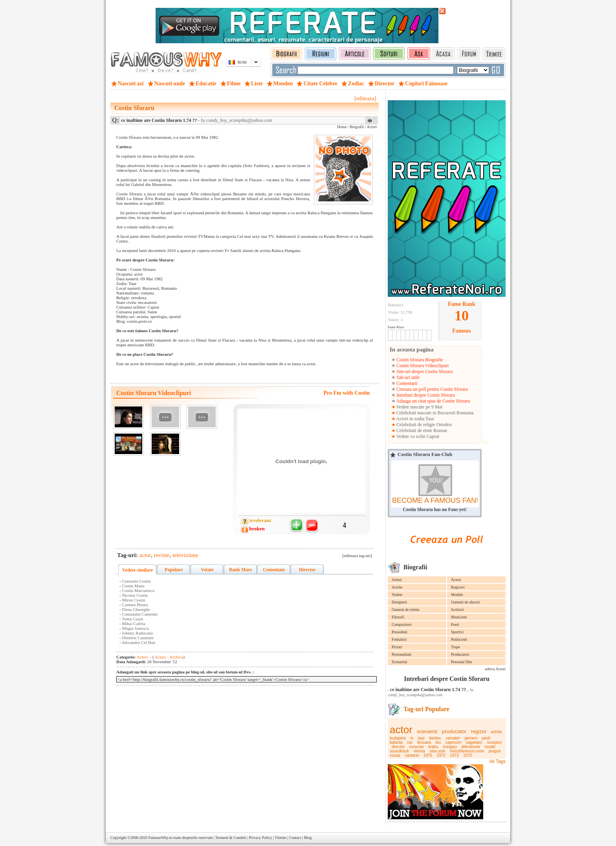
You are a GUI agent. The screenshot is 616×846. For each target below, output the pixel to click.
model (490, 747)
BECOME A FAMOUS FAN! (435, 500)
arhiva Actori (495, 669)
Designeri (399, 602)
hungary (450, 747)
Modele (457, 595)
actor (401, 730)
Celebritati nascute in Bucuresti (426, 413)
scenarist (427, 731)
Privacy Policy (261, 838)
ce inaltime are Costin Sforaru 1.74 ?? (428, 690)
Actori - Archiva (169, 657)
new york (437, 751)
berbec (435, 738)
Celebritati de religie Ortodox (424, 425)
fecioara (424, 742)
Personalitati (401, 654)
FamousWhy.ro (160, 838)
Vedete (397, 595)
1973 (454, 755)
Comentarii (406, 383)
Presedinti (400, 632)
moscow (417, 747)
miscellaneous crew (467, 751)
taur (421, 738)
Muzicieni (459, 617)
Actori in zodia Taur (415, 419)
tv (412, 738)
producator (454, 731)
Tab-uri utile (407, 377)
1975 (428, 755)
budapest (398, 738)
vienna (419, 751)
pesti (486, 738)
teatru (433, 747)
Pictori (397, 647)
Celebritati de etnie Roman (421, 430)
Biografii (357, 127)
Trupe (456, 647)
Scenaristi (399, 662)
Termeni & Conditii (231, 838)
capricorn (454, 742)
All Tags (497, 761)
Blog (308, 838)
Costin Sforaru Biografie (419, 360)
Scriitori (457, 610)
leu (438, 742)
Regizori (458, 587)
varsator (453, 738)
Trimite (280, 838)
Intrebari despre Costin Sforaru (425, 395)
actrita (496, 732)
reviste (161, 555)
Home (342, 127)
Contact (295, 838)
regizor (479, 731)
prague (495, 751)
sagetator (474, 742)
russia (395, 755)
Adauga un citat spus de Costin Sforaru (433, 401)
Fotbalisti (399, 639)
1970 (467, 755)
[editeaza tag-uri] (357, 555)
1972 (441, 755)
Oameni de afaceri (465, 602)
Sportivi (457, 632)
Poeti (455, 624)
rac (410, 742)
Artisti (397, 580)
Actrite (397, 587)
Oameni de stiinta (406, 610)
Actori (456, 580)
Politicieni (459, 639)
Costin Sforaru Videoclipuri (422, 366)
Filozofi (398, 617)
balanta (396, 742)
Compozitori (402, 624)
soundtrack (399, 751)
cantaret (412, 755)
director (398, 747)
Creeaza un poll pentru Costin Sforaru (432, 389)
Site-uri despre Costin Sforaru (424, 372)
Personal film (462, 662)
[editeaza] (365, 98)
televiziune (471, 747)
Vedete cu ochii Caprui (417, 436)
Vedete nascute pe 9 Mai (419, 407)
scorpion (495, 742)
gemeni (471, 738)
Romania (465, 413)
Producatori (460, 654)
